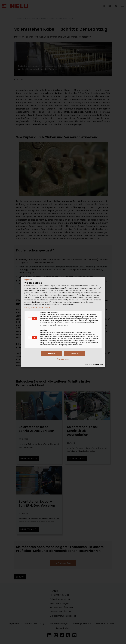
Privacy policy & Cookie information (39, 307)
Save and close (63, 359)
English (28, 280)
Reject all (52, 353)
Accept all (75, 354)
